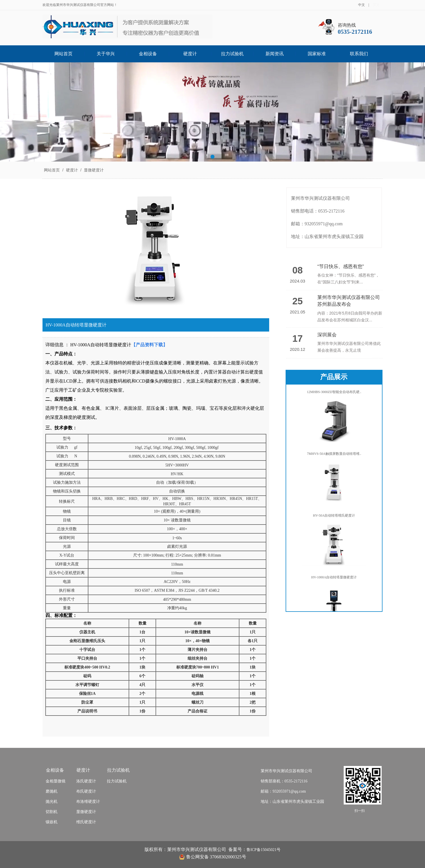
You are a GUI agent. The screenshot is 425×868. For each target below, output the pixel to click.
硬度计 (190, 54)
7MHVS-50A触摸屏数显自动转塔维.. (334, 455)
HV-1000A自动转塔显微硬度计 (334, 579)
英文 (376, 5)
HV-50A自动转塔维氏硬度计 (334, 517)
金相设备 (148, 54)
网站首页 (63, 54)
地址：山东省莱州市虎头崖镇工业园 (292, 802)
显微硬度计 (93, 170)
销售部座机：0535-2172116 (284, 781)
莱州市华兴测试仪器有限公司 (286, 771)
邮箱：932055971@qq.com (283, 791)
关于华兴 (106, 54)
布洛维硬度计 (88, 802)
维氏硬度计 (86, 822)
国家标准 (317, 54)
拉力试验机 (232, 54)
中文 (362, 5)
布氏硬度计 (86, 791)
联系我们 (359, 54)
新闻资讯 (275, 54)
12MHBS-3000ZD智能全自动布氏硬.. (334, 394)
